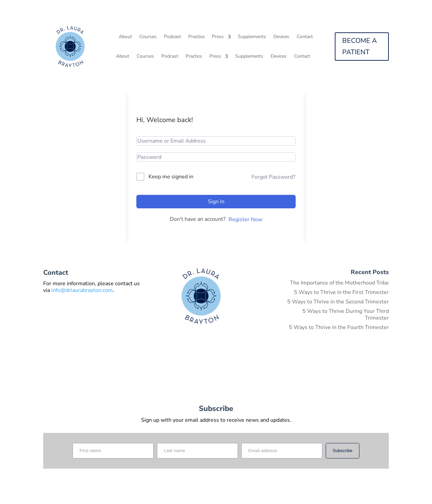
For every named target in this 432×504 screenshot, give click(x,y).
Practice (196, 37)
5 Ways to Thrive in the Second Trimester (338, 302)
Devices (281, 37)
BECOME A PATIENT (360, 46)
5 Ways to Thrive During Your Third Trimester (346, 315)
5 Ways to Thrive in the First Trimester (341, 292)
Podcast (172, 37)
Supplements (252, 37)
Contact (305, 37)
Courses (148, 37)
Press (218, 37)
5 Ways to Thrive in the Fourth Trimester (339, 327)
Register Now (245, 219)
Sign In (216, 202)
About (125, 37)
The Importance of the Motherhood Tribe (339, 283)
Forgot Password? (273, 177)
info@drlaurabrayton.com (82, 290)
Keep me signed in (171, 177)
